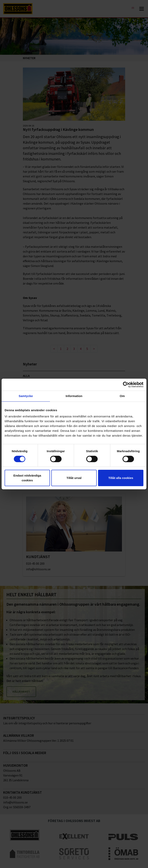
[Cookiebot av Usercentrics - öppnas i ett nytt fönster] (126, 385)
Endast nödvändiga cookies (27, 478)
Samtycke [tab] (26, 396)
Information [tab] (74, 396)
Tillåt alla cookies (121, 478)
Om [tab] (122, 396)
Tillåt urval (74, 478)
